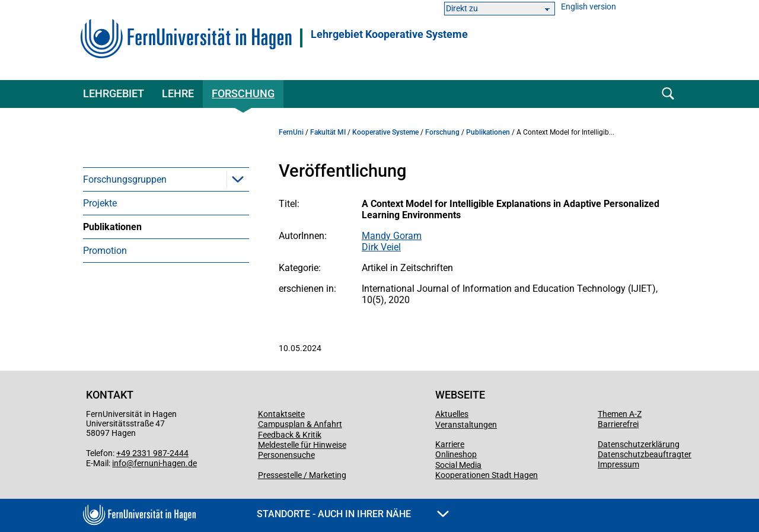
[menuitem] (166, 179)
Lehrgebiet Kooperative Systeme (389, 34)
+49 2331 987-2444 (152, 453)
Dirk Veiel (381, 247)
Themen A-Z (620, 414)
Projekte (100, 203)
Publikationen (112, 227)
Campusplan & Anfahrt (300, 424)
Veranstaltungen (466, 425)
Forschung (243, 93)
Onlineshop (456, 454)
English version (589, 7)
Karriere (450, 444)
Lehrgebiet (114, 93)
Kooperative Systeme (385, 132)
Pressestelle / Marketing (302, 475)
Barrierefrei (618, 424)
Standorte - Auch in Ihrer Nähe (353, 514)
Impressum (618, 464)
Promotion (105, 251)
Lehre (178, 93)
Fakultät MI (328, 132)
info (119, 463)
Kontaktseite (281, 414)
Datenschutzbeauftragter (645, 454)
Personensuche (286, 455)
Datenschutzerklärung (639, 444)
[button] (238, 179)
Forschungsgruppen (125, 179)
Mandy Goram (392, 236)
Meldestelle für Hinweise (302, 445)
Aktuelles (452, 414)
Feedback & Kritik (290, 435)
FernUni (291, 132)
